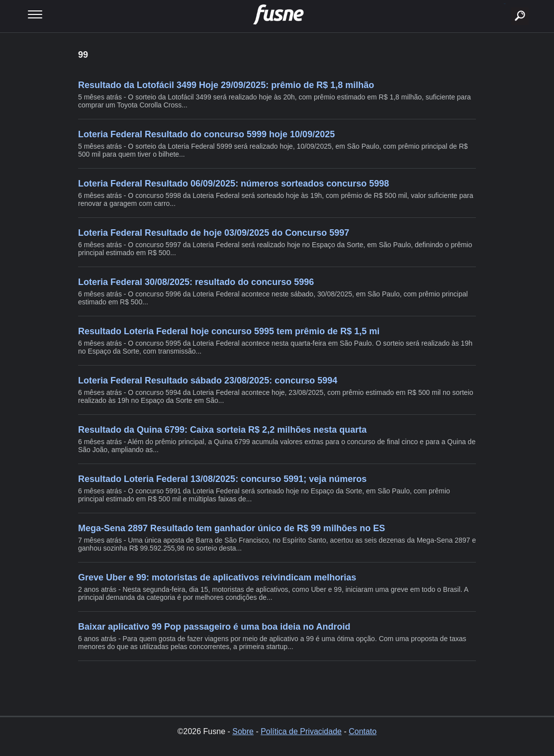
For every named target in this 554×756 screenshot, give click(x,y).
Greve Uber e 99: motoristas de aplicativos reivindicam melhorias (217, 577)
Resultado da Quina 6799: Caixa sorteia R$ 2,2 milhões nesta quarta (222, 430)
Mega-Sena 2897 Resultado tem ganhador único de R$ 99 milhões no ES (231, 528)
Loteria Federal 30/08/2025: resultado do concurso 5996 (196, 282)
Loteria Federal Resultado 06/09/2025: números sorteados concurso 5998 (233, 184)
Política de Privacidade (301, 731)
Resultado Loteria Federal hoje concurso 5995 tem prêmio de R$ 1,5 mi (229, 331)
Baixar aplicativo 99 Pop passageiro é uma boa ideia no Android (214, 627)
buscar (505, 4)
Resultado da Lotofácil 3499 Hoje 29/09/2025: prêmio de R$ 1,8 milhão (226, 85)
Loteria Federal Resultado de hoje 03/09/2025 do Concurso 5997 (214, 233)
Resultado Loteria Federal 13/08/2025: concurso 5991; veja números (222, 479)
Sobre (243, 731)
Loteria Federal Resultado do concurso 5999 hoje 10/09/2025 (206, 134)
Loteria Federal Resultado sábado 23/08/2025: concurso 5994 (208, 380)
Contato (363, 731)
